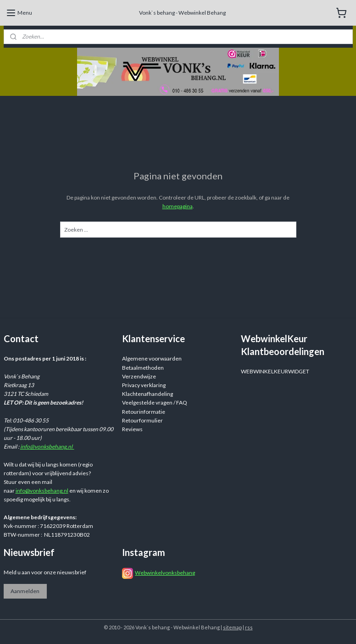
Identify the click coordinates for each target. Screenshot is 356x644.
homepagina (178, 206)
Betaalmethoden (143, 368)
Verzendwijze (139, 376)
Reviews (132, 429)
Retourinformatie (144, 412)
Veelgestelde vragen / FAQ (155, 402)
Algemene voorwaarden (152, 358)
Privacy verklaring (144, 385)
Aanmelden (25, 591)
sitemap (232, 627)
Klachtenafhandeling (147, 394)
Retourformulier (142, 420)
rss (249, 627)
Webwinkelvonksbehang (165, 573)
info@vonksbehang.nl (47, 447)
